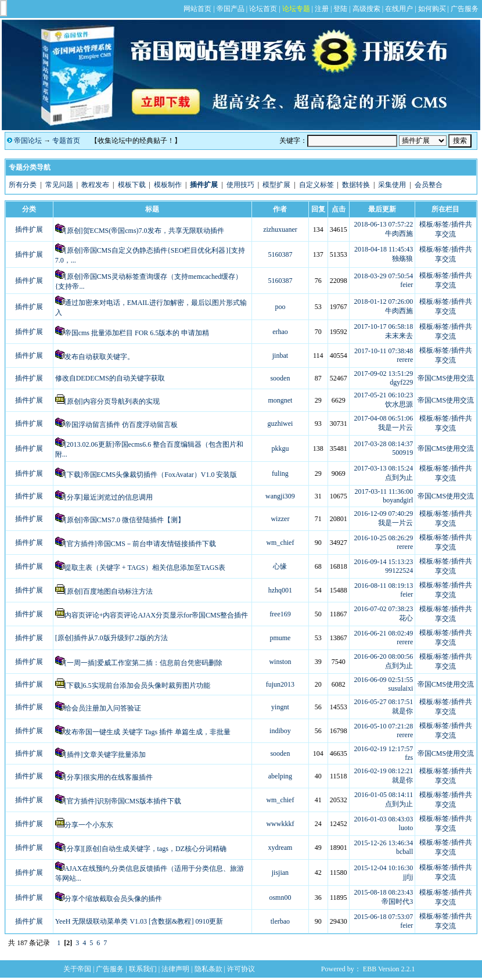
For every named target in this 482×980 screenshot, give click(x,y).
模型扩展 (276, 185)
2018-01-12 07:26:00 (384, 301)
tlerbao (280, 921)
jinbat (280, 356)
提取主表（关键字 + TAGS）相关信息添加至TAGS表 (145, 568)
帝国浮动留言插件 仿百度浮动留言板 (121, 425)
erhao (280, 332)
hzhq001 (280, 590)
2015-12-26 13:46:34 (384, 843)
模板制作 (168, 185)
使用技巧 (240, 185)
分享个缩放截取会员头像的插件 (113, 899)
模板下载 (132, 185)
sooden (280, 378)
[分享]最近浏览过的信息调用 (109, 497)
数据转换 (356, 185)
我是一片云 (395, 428)
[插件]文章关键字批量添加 (105, 755)
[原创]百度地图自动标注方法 (109, 591)
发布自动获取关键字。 (99, 357)
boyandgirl (398, 500)
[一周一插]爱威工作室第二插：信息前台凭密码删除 (143, 663)
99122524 (399, 570)
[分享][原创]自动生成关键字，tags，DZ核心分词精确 (145, 849)
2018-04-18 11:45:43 (384, 249)
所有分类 (23, 185)
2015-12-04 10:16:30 (384, 868)
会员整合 (429, 185)
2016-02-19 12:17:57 (384, 749)
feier (407, 285)
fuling (280, 473)
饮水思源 (399, 404)
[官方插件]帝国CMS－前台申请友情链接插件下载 (140, 544)
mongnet (280, 400)
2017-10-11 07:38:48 (384, 351)
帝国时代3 (397, 902)
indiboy (280, 731)
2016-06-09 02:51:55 (384, 680)
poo (280, 307)
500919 (402, 453)
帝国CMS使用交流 (446, 378)
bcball (404, 852)
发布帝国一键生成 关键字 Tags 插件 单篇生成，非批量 (148, 732)
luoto (406, 828)
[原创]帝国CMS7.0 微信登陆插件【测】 (125, 520)
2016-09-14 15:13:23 (384, 562)
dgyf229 (401, 382)
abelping (280, 776)
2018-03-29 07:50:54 (384, 276)
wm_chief (280, 543)
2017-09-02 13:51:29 (384, 374)
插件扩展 (29, 229)
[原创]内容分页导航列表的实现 (112, 401)
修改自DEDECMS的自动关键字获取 (110, 378)
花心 (406, 618)
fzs (409, 758)
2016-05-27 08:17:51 (384, 702)
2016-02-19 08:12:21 (384, 771)
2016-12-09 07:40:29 (384, 514)
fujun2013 (280, 684)
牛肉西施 (399, 234)
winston (280, 662)
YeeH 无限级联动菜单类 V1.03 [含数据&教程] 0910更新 (139, 921)
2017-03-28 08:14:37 (384, 444)
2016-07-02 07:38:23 (384, 609)
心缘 (280, 566)
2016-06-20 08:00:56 (384, 656)
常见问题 (59, 185)
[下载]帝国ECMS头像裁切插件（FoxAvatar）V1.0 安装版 (151, 475)
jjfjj (408, 877)
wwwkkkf (280, 824)
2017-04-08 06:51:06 (384, 418)
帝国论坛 (28, 141)
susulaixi (401, 688)
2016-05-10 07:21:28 (384, 726)
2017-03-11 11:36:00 (384, 491)
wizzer (280, 519)
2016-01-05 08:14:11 (384, 795)
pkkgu (280, 448)
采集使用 (392, 185)
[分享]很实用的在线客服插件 (109, 777)
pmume (280, 638)
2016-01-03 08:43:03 (384, 819)
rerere (405, 360)
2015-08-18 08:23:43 (384, 892)
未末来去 (399, 336)
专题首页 (66, 141)
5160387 (280, 254)
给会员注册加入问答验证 (103, 708)
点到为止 (399, 478)
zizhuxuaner (280, 229)
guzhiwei (280, 423)
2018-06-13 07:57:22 (384, 224)
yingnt (280, 707)
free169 (280, 614)
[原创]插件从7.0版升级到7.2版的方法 (111, 638)
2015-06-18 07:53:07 (384, 917)
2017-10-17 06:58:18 (384, 326)
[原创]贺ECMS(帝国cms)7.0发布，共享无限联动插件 (144, 231)
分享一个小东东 (89, 825)
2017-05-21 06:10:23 (384, 395)
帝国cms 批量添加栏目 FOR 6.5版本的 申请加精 (137, 333)
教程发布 (95, 185)
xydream (280, 848)
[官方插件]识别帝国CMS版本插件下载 (123, 801)
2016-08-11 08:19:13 (384, 586)
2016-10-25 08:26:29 (384, 538)
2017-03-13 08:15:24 (384, 468)
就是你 (402, 711)
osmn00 (280, 898)
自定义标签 (316, 185)
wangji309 (280, 496)
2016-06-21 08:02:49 (384, 633)
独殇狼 (402, 259)
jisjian (280, 873)
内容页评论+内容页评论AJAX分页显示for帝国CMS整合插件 (157, 615)
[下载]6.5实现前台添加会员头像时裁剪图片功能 (137, 685)
